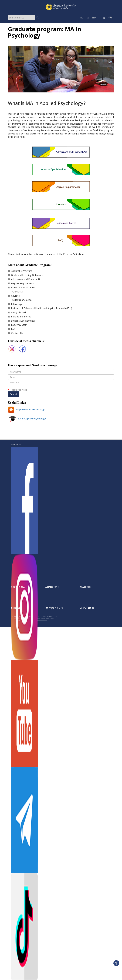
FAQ (12, 329)
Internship (15, 304)
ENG (81, 18)
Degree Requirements (21, 283)
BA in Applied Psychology (27, 419)
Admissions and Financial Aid (25, 279)
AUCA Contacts (42, 620)
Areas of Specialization (21, 287)
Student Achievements (21, 321)
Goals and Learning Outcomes (25, 275)
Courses (14, 296)
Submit (14, 394)
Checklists (18, 292)
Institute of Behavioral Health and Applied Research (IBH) (40, 308)
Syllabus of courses (22, 300)
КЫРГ (94, 18)
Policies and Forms (19, 317)
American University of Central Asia (22, 616)
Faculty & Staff (17, 325)
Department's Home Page (27, 409)
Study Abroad (17, 312)
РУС (88, 18)
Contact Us (15, 333)
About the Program (20, 271)
